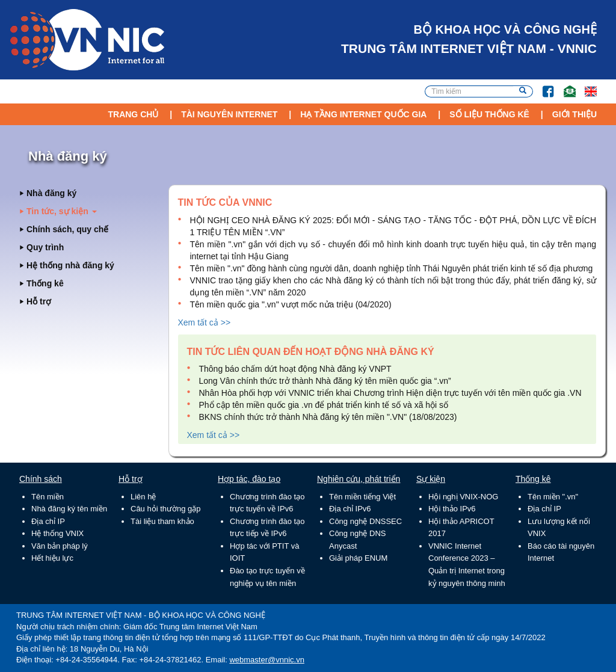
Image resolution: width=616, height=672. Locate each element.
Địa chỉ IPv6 (350, 509)
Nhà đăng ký (51, 193)
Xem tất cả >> (205, 322)
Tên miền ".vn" (553, 497)
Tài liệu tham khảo (162, 521)
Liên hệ (143, 497)
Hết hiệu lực (52, 558)
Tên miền (48, 497)
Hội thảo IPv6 (452, 509)
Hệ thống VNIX (57, 533)
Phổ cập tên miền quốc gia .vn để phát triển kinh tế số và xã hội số (324, 405)
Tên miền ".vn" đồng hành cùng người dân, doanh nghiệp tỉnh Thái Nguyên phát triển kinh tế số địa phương (392, 268)
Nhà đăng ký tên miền (69, 509)
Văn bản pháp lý (60, 546)
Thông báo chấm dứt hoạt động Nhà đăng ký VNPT (295, 369)
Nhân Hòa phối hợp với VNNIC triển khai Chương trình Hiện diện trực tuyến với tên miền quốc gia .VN (390, 393)
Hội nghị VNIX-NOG (463, 497)
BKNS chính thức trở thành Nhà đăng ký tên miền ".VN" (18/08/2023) (328, 417)
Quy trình (45, 247)
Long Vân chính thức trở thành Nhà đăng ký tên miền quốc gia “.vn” (325, 381)
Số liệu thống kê (489, 114)
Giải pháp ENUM (358, 558)
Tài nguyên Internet (229, 114)
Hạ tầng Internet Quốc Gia (363, 114)
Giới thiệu (574, 114)
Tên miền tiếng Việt (362, 497)
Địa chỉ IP (48, 521)
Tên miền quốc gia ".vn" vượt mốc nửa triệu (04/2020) (291, 304)
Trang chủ (133, 114)
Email (565, 86)
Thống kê (45, 283)
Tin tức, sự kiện (62, 211)
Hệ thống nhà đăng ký (70, 265)
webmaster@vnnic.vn (266, 660)
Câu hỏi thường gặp (166, 509)
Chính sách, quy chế (67, 229)
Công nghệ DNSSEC (365, 521)
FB (542, 86)
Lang (585, 86)
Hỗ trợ (39, 301)
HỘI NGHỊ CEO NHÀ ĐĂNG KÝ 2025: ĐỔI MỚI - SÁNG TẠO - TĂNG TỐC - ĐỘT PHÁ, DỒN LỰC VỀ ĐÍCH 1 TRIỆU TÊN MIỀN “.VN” (393, 226)
